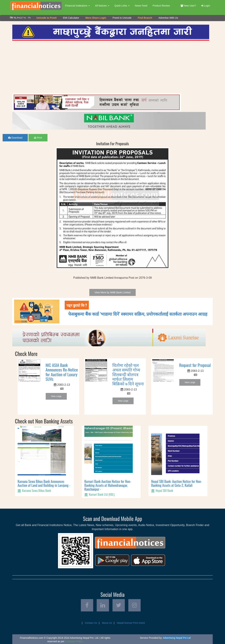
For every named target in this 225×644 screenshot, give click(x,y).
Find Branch (145, 18)
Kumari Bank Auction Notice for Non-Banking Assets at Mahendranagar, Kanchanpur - (108, 485)
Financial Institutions (77, 6)
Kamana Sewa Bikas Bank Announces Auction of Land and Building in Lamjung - (44, 483)
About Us (107, 623)
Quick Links (122, 6)
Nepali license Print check (131, 623)
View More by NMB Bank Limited (112, 292)
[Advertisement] (111, 67)
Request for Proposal (195, 365)
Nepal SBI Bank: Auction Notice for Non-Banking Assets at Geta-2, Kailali (176, 483)
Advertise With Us (168, 18)
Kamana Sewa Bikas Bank (36, 490)
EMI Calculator (71, 18)
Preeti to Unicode (122, 18)
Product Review (161, 6)
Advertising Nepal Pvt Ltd (177, 638)
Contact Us (91, 623)
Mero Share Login (96, 18)
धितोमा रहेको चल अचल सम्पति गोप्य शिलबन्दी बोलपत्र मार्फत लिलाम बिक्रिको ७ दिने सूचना (128, 374)
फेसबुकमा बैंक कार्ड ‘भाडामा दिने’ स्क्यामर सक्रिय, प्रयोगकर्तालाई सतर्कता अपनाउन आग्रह (138, 314)
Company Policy (74, 641)
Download (15, 138)
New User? (188, 6)
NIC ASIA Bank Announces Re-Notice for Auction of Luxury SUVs (62, 372)
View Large (56, 396)
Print (38, 138)
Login (206, 6)
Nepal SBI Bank (164, 490)
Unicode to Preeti (46, 18)
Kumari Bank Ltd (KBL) (102, 494)
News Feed (141, 6)
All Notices (102, 6)
